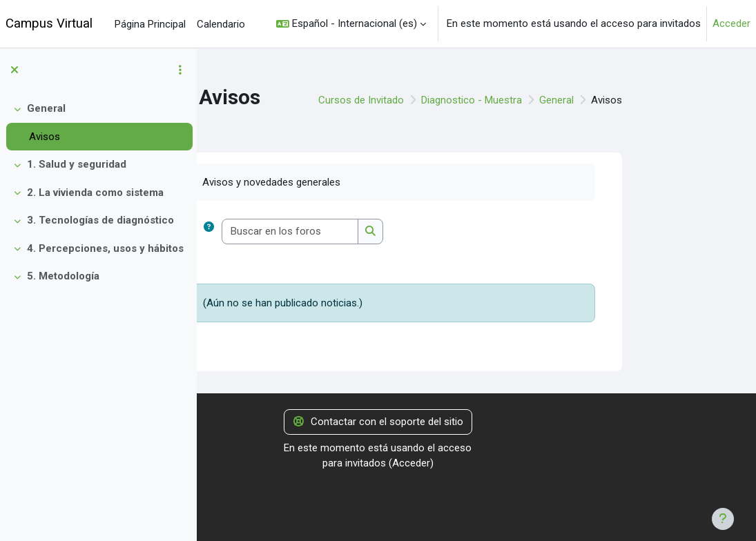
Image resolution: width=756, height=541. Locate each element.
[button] (351, 24)
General (46, 108)
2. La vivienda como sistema (95, 193)
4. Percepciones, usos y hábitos (105, 248)
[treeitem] (98, 122)
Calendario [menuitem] (221, 24)
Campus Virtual (49, 23)
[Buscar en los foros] (374, 232)
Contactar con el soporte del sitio (378, 422)
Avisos (45, 137)
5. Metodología (63, 276)
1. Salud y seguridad (77, 164)
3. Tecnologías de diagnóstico (100, 220)
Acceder (731, 23)
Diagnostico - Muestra (555, 100)
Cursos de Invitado (445, 100)
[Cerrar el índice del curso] (14, 70)
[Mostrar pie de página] (723, 519)
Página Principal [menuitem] (150, 24)
